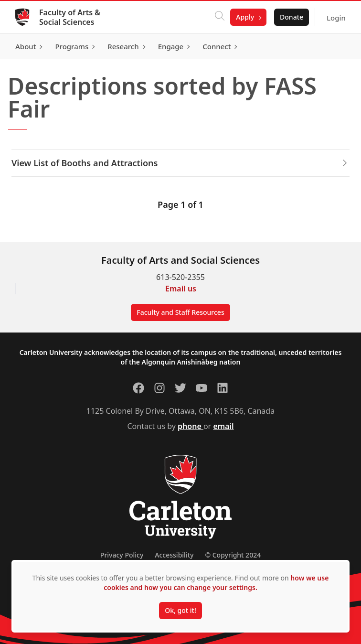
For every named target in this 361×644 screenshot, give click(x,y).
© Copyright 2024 (233, 555)
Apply (245, 17)
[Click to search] (220, 17)
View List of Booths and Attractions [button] (180, 163)
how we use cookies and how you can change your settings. (216, 583)
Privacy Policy (122, 555)
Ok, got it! (180, 610)
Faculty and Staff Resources (180, 312)
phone (191, 426)
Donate (292, 17)
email (223, 426)
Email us (181, 289)
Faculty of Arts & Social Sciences (70, 17)
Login (336, 18)
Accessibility (174, 555)
